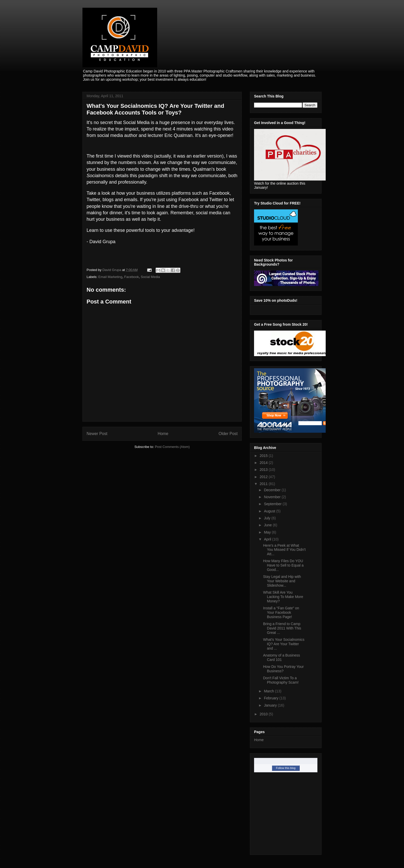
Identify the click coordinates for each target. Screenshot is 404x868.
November (273, 497)
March (269, 691)
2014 (264, 463)
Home (163, 434)
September (273, 504)
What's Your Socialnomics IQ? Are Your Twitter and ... (284, 644)
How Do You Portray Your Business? (283, 669)
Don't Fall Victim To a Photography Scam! (281, 680)
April (268, 539)
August (270, 511)
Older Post (228, 434)
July (268, 518)
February (272, 698)
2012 (264, 477)
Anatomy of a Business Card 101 (281, 657)
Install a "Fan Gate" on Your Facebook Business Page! (281, 612)
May (268, 532)
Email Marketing (110, 277)
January (271, 705)
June (268, 525)
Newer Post (97, 434)
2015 (264, 456)
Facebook (132, 277)
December (273, 490)
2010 (264, 714)
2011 (264, 484)
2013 (264, 470)
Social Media (150, 277)
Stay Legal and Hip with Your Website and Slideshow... (282, 581)
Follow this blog (286, 768)
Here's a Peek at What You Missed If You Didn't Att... (284, 550)
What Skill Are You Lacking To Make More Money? (283, 597)
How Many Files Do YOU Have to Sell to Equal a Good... (283, 565)
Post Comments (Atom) (172, 447)
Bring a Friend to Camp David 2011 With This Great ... (282, 628)
